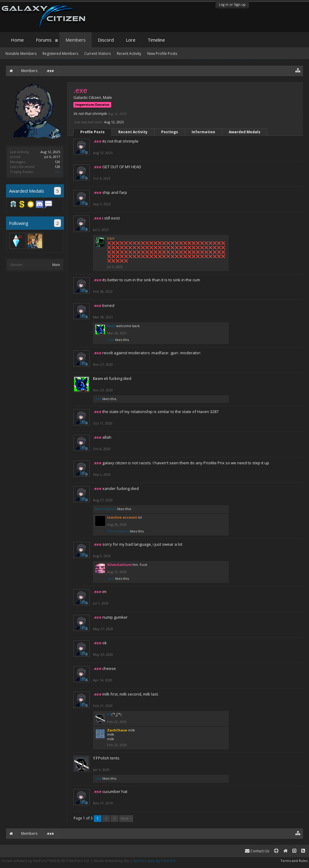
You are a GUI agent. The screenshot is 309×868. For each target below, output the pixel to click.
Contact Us (257, 851)
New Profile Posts (162, 54)
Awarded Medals (245, 132)
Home (17, 40)
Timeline (156, 40)
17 (109, 714)
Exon (111, 326)
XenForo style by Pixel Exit (154, 861)
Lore (131, 40)
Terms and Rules (294, 861)
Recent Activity (133, 132)
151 (57, 172)
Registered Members (60, 54)
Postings (170, 132)
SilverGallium (105, 509)
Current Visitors (97, 54)
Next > (126, 818)
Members (76, 40)
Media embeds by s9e (111, 861)
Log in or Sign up (232, 4)
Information (203, 132)
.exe (111, 340)
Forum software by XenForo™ (46, 861)
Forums (44, 40)
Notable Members (21, 54)
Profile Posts (92, 132)
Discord (106, 40)
